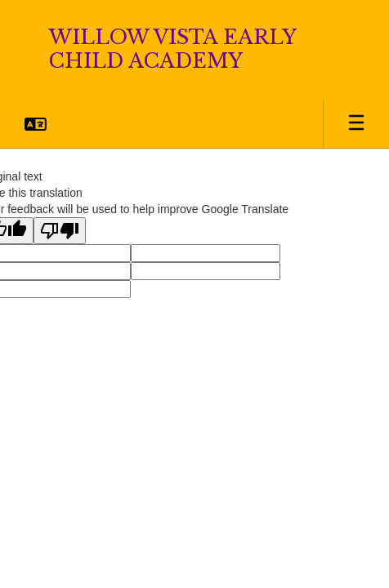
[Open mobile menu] (356, 124)
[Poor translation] (60, 231)
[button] (36, 124)
